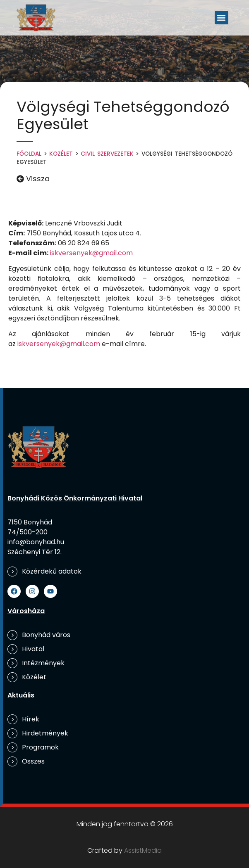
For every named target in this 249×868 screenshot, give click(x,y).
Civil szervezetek (107, 154)
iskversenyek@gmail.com (91, 253)
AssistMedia (143, 850)
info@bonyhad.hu (36, 542)
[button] (221, 18)
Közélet (61, 154)
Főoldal (29, 154)
